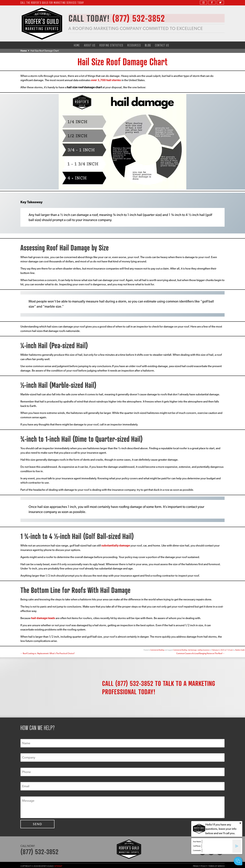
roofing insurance (203, 650)
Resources (134, 45)
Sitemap (58, 866)
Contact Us (162, 45)
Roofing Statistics (111, 45)
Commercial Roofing (157, 650)
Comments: (197, 850)
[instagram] (203, 2)
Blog (148, 45)
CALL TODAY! (119, 18)
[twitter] (220, 2)
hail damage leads (43, 618)
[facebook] (212, 2)
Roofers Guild (240, 650)
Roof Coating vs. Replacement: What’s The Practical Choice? (48, 653)
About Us (90, 45)
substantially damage (116, 545)
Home (77, 45)
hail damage (192, 650)
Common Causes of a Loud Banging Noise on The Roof (200, 653)
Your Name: (197, 842)
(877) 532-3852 (134, 683)
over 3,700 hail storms (106, 80)
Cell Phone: (197, 846)
